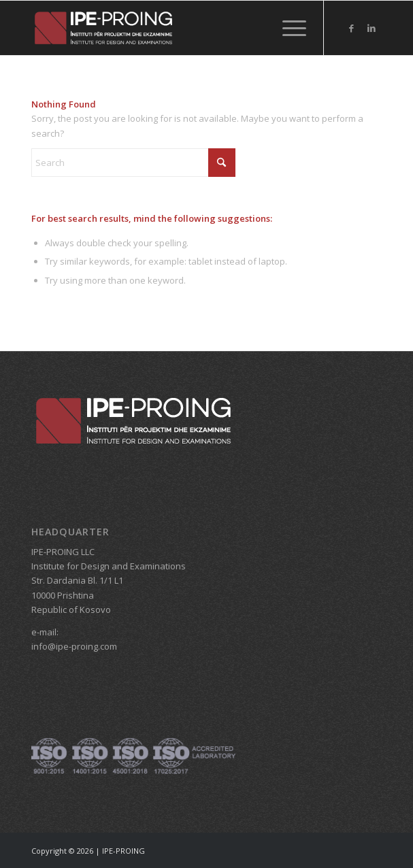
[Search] (133, 163)
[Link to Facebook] (351, 28)
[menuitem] (287, 28)
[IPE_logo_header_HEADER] (172, 28)
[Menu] (287, 28)
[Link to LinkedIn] (371, 28)
